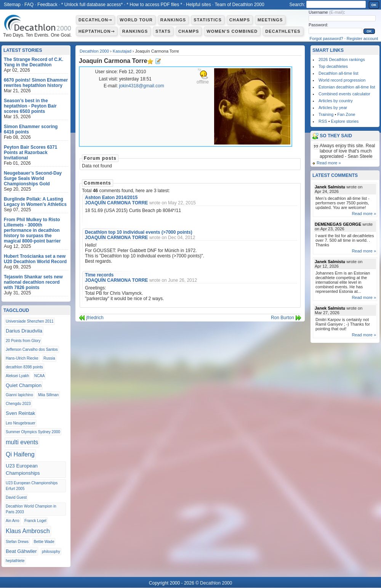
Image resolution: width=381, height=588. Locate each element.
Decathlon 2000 (94, 51)
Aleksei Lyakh (17, 376)
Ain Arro (13, 521)
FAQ (29, 5)
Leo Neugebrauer (21, 423)
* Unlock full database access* (92, 5)
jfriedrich (95, 318)
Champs (240, 20)
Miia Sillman (48, 395)
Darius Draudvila (24, 331)
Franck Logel (35, 521)
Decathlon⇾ (95, 20)
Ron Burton (283, 318)
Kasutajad (122, 51)
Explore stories (345, 121)
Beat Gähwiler (21, 551)
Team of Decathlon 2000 (239, 5)
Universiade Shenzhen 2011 (30, 321)
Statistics (208, 20)
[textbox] (336, 4)
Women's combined (232, 31)
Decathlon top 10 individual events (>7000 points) (139, 232)
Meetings (270, 20)
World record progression (342, 80)
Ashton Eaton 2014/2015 (111, 198)
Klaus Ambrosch (28, 531)
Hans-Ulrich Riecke (22, 358)
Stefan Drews (17, 542)
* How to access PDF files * (154, 5)
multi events (22, 442)
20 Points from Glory (23, 341)
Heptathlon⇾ (97, 31)
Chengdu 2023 (18, 404)
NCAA (40, 376)
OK (374, 5)
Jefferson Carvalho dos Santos (32, 349)
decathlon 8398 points (24, 367)
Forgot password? (327, 39)
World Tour (136, 20)
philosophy (51, 552)
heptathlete (15, 561)
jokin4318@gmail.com (141, 86)
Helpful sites (198, 5)
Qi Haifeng (20, 454)
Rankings (173, 20)
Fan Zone (346, 114)
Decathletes (283, 31)
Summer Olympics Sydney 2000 (33, 432)
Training (326, 114)
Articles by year (333, 108)
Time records (99, 275)
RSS (323, 121)
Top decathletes (333, 66)
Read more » (329, 163)
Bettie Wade (44, 542)
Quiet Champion (24, 385)
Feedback (47, 5)
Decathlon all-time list (339, 73)
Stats (163, 31)
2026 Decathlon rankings (342, 59)
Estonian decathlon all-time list (347, 87)
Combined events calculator (344, 94)
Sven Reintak (20, 413)
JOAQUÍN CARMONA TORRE (116, 203)
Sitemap (12, 5)
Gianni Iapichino (19, 395)
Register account (363, 39)
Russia (49, 358)
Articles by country (336, 101)
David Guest (16, 497)
